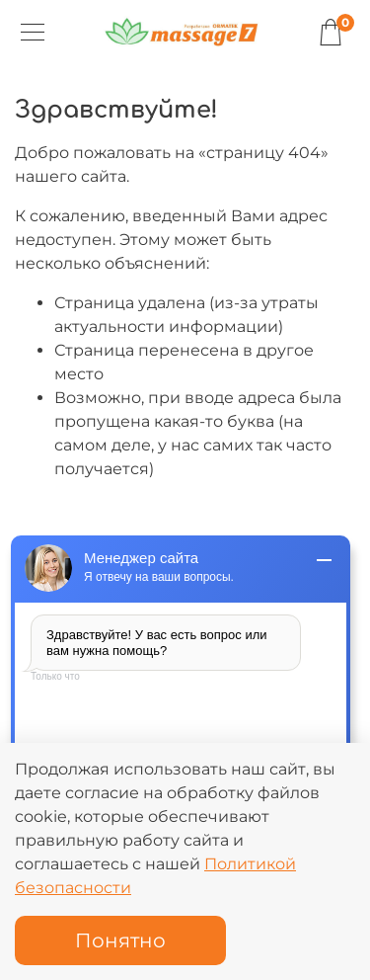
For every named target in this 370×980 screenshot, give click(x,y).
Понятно (120, 940)
